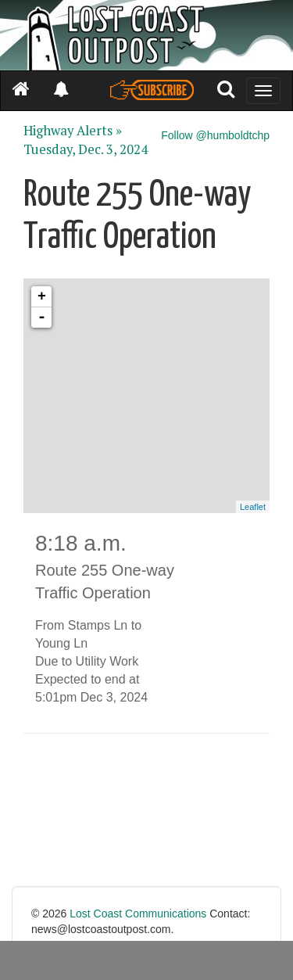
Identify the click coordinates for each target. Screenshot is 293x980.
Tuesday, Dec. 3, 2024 (86, 149)
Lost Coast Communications (138, 914)
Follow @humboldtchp (215, 135)
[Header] (146, 35)
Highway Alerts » (73, 131)
